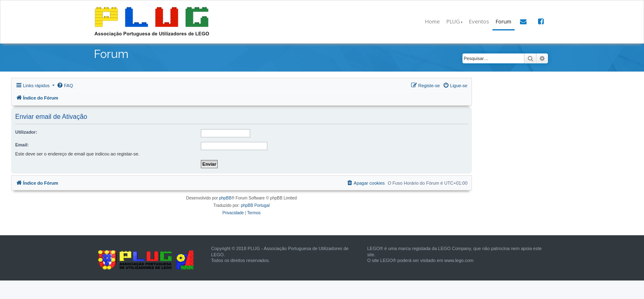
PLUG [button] (453, 21)
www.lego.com (459, 260)
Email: (22, 145)
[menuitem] (65, 86)
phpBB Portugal (255, 205)
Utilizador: (26, 132)
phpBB (225, 198)
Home (432, 21)
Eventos (479, 21)
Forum (504, 21)
